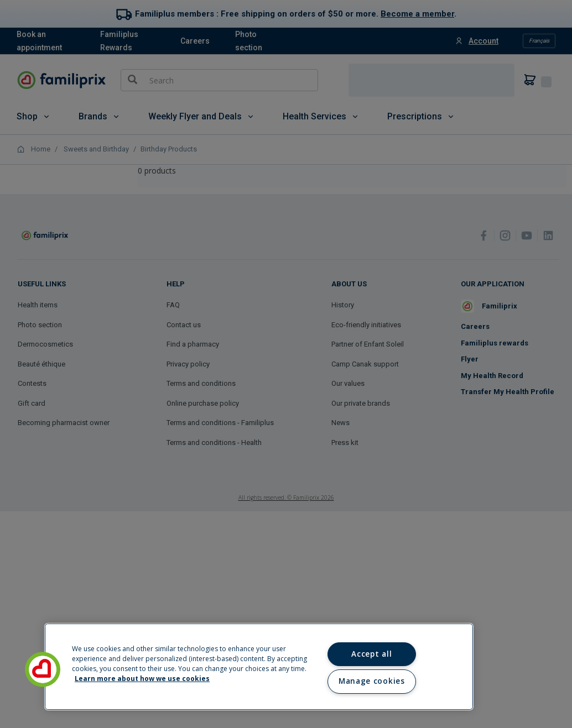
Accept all (371, 654)
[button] (43, 669)
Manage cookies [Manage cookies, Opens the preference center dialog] (371, 681)
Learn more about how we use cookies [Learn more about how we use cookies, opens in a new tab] (142, 679)
